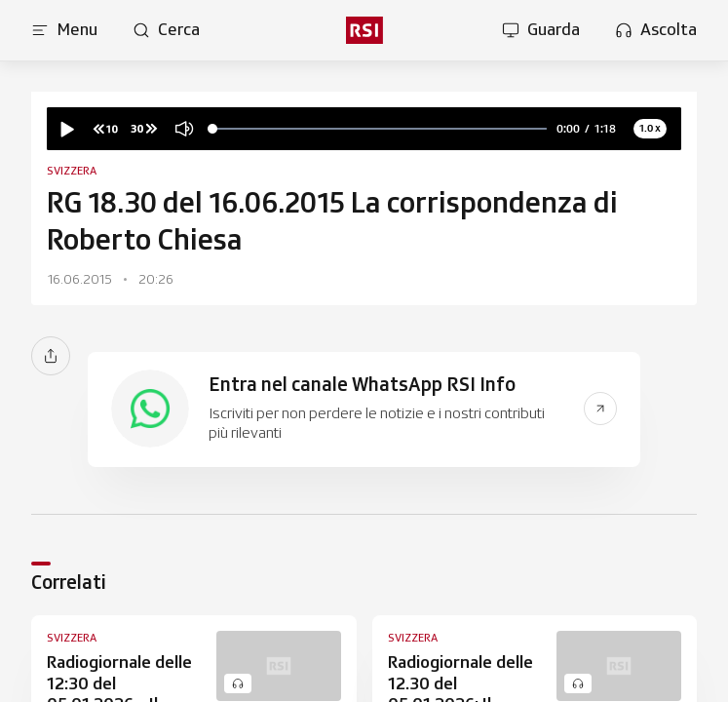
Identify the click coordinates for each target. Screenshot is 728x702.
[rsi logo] (364, 30)
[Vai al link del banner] (600, 409)
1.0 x (650, 128)
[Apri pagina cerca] (166, 30)
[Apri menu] (64, 30)
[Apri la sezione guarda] (541, 30)
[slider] (380, 129)
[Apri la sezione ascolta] (656, 30)
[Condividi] (51, 356)
